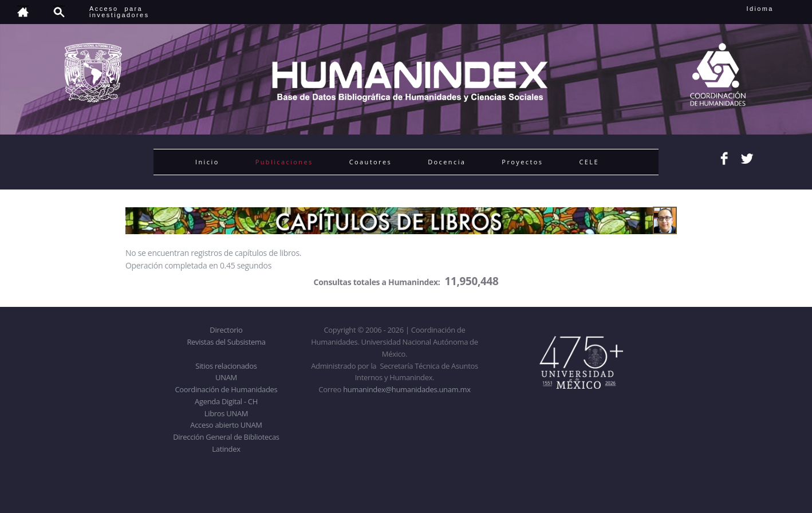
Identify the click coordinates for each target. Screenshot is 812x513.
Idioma (774, 9)
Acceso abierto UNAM (226, 425)
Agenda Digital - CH (226, 401)
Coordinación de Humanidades (226, 389)
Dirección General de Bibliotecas (226, 437)
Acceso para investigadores (119, 12)
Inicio (207, 162)
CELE (589, 162)
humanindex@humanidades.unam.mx (407, 389)
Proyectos (522, 162)
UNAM (226, 377)
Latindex (226, 449)
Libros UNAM (226, 413)
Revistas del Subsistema (226, 342)
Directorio (226, 330)
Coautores (370, 162)
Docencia (447, 162)
